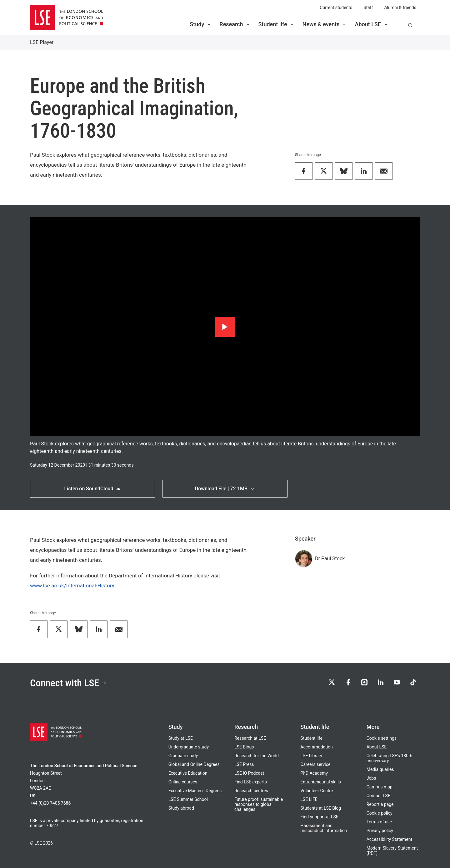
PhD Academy (314, 773)
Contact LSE (378, 796)
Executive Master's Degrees (195, 791)
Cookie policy (380, 813)
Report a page (380, 804)
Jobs (371, 778)
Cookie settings (382, 738)
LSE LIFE (309, 799)
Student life (277, 24)
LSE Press (244, 764)
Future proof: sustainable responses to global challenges (259, 804)
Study (201, 24)
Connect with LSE (68, 683)
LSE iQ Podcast (249, 773)
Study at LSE (181, 738)
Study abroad (181, 808)
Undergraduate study (189, 747)
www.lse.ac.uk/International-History (72, 586)
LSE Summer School (188, 799)
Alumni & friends (400, 7)
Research (235, 24)
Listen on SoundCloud (93, 489)
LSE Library (311, 756)
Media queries (380, 769)
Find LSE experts (251, 782)
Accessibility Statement (389, 839)
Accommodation (317, 747)
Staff (368, 7)
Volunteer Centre (317, 791)
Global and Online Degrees (194, 764)
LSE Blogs (244, 747)
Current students (336, 7)
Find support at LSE (319, 817)
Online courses (183, 782)
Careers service (315, 764)
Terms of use (379, 822)
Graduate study (183, 756)
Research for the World (257, 756)
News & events (325, 24)
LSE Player (42, 42)
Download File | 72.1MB (225, 489)
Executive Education (188, 773)
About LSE (372, 24)
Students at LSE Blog (321, 808)
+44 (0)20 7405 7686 (50, 803)
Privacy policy (380, 831)
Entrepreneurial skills (320, 782)
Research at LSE (250, 738)
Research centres (251, 791)
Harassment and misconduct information (324, 828)
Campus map (380, 787)
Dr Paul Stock (330, 559)
